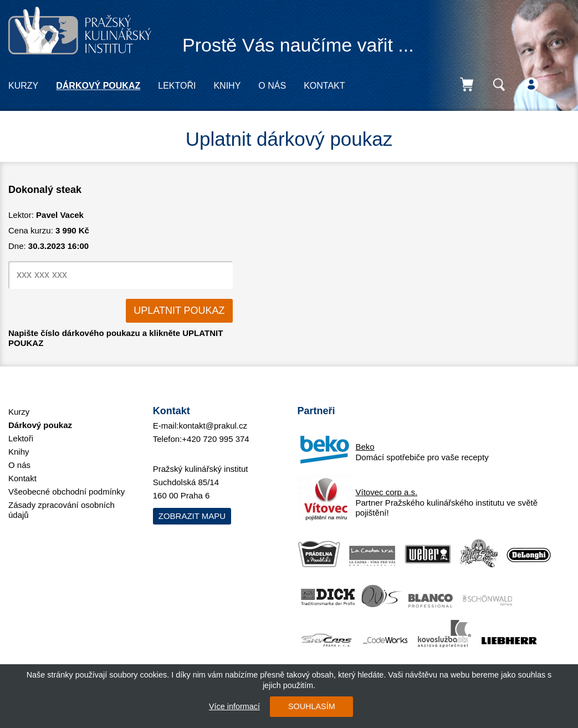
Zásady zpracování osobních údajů (62, 510)
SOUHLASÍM (312, 706)
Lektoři (177, 86)
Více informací (234, 706)
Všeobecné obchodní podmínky (67, 492)
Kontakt (324, 86)
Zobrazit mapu (192, 516)
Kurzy (23, 86)
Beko (365, 447)
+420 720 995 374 (215, 439)
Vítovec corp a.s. (387, 492)
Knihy (227, 86)
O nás (272, 86)
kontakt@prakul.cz (213, 426)
